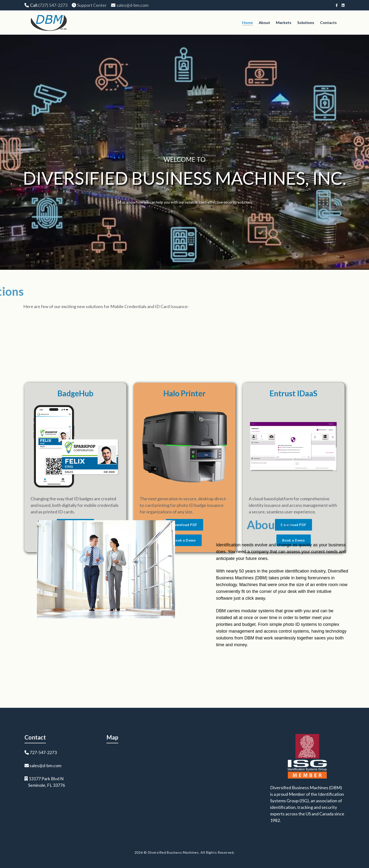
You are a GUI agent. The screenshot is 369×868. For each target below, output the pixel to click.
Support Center (92, 5)
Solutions (306, 22)
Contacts (328, 22)
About (264, 22)
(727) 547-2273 (53, 5)
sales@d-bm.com (132, 5)
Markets (284, 22)
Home (247, 22)
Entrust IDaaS (293, 481)
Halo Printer (184, 481)
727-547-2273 (43, 752)
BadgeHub (75, 481)
